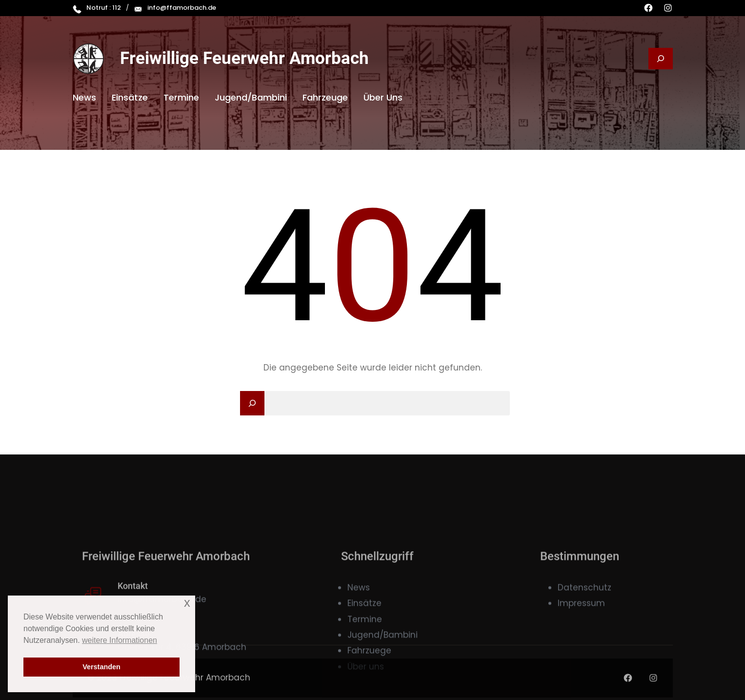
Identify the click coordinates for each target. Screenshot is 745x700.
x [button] (187, 603)
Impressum (581, 644)
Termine (365, 660)
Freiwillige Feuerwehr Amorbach (244, 58)
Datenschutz (584, 629)
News (359, 629)
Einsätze (364, 644)
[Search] (252, 403)
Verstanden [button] (101, 667)
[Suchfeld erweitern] (661, 59)
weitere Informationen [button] (120, 640)
